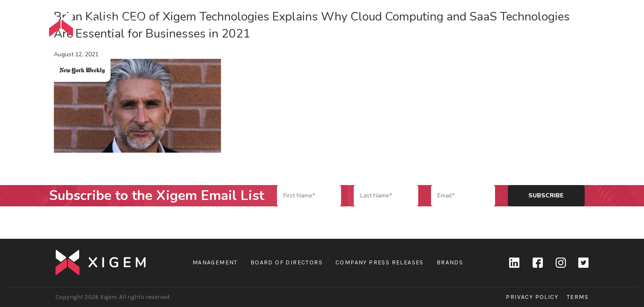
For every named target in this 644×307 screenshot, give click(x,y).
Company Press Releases (380, 262)
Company (452, 24)
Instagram (560, 263)
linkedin (514, 263)
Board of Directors (287, 262)
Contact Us (574, 24)
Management (215, 262)
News (530, 24)
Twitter (583, 263)
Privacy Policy (532, 297)
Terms (578, 297)
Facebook (537, 263)
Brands (494, 24)
